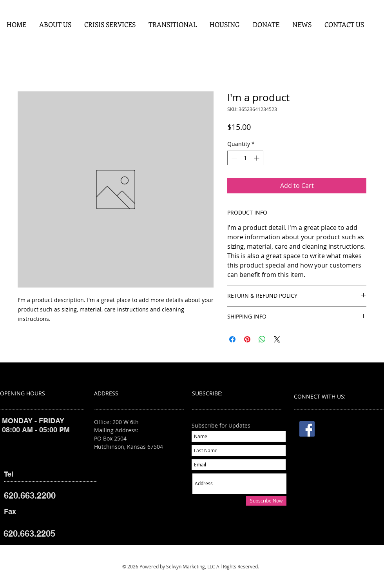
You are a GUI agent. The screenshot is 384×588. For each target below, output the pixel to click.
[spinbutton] (245, 158)
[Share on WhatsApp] (262, 339)
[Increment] (257, 158)
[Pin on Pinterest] (247, 339)
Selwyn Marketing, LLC (191, 566)
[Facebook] (307, 429)
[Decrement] (233, 158)
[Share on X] (277, 339)
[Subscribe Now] (266, 501)
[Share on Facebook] (232, 339)
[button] (110, 24)
